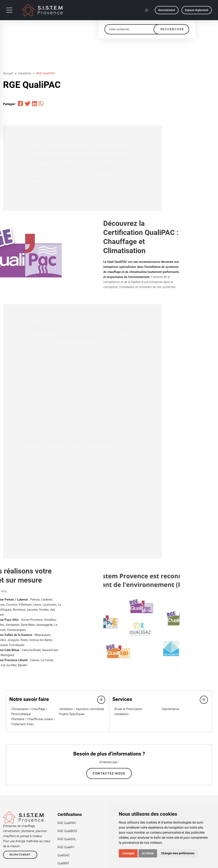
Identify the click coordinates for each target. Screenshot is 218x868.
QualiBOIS (31, 506)
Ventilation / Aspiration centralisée (82, 709)
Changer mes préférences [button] (178, 853)
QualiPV (44, 506)
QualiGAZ (72, 506)
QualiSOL (58, 506)
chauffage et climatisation (78, 399)
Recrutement (20, 855)
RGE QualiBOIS (67, 831)
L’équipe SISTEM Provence (42, 531)
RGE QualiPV (66, 847)
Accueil (8, 73)
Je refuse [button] (148, 853)
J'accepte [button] (128, 853)
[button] (147, 10)
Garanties (25, 73)
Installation (122, 714)
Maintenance (171, 709)
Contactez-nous (109, 774)
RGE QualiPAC (46, 73)
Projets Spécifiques (72, 714)
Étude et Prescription (128, 709)
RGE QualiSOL (67, 839)
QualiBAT (89, 506)
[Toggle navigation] (9, 10)
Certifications (70, 815)
